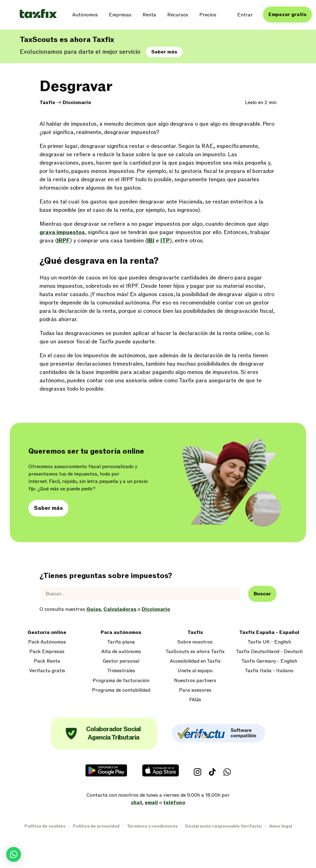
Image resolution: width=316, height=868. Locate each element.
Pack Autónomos (47, 642)
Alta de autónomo (121, 652)
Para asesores (195, 690)
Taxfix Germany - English (269, 661)
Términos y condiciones (152, 826)
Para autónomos (121, 633)
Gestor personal (121, 661)
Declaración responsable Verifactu (223, 826)
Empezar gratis (287, 15)
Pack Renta (47, 661)
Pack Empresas (47, 652)
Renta (149, 15)
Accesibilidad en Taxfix (195, 661)
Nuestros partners (195, 681)
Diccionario (77, 103)
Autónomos (85, 15)
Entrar (245, 15)
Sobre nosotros (195, 642)
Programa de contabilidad (121, 690)
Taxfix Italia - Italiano (269, 671)
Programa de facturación (121, 681)
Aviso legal (281, 826)
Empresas (120, 15)
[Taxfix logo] (38, 14)
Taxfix (47, 103)
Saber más (164, 52)
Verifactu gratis (47, 671)
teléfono (174, 803)
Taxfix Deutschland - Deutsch (269, 652)
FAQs (195, 700)
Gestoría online (47, 633)
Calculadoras (120, 609)
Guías (94, 609)
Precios (208, 15)
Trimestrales (121, 671)
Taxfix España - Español (269, 633)
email (151, 803)
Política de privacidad (96, 826)
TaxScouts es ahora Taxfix (195, 652)
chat (137, 803)
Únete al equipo (195, 671)
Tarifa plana (121, 642)
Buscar (262, 594)
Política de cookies (45, 826)
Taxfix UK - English (269, 642)
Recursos (178, 15)
